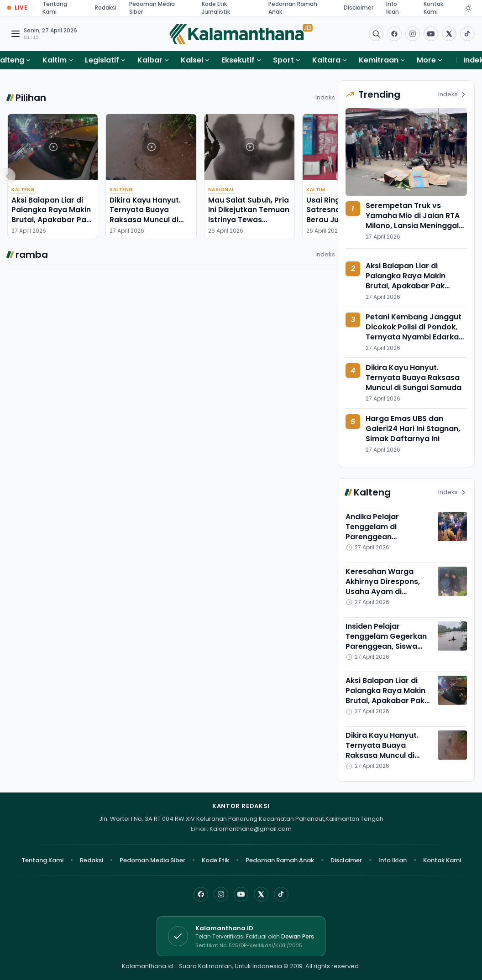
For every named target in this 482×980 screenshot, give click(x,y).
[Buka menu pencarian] (376, 34)
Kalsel (192, 60)
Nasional (221, 190)
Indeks (330, 97)
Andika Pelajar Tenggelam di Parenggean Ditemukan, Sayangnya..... (372, 537)
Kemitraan (379, 60)
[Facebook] (394, 34)
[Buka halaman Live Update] (17, 8)
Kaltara (326, 60)
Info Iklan (393, 860)
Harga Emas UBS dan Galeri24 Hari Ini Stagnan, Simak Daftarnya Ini (413, 429)
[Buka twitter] (449, 34)
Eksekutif (238, 60)
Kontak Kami (442, 860)
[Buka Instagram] (413, 34)
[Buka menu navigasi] (16, 34)
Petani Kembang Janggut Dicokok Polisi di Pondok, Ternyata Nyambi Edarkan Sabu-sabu (414, 332)
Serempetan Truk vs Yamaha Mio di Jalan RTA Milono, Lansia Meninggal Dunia (413, 221)
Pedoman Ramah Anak (280, 860)
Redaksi (106, 8)
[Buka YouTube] (431, 34)
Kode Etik (215, 860)
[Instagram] (221, 894)
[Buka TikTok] (467, 34)
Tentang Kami (42, 860)
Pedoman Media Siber (152, 860)
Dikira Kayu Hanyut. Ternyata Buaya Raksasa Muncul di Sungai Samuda (145, 215)
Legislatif (102, 60)
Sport (283, 60)
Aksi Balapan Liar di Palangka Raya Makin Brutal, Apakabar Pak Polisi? (51, 215)
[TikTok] (281, 894)
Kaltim (55, 60)
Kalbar (150, 60)
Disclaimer (359, 8)
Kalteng (23, 190)
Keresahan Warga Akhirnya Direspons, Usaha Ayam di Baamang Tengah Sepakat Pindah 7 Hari (387, 592)
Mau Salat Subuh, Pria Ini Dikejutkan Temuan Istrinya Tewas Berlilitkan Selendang (249, 215)
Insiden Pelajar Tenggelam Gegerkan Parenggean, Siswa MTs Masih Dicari (386, 641)
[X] (261, 894)
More (430, 60)
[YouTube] (241, 894)
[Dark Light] (468, 8)
